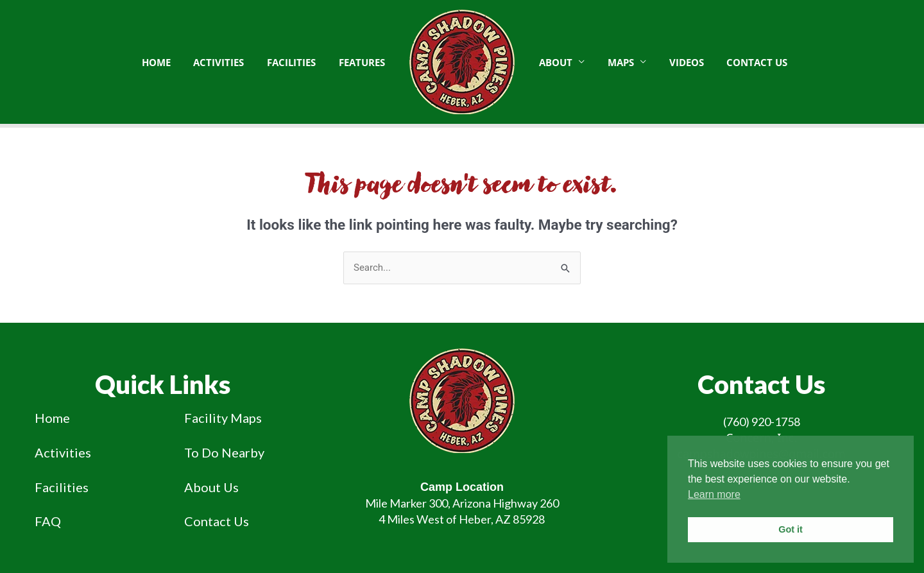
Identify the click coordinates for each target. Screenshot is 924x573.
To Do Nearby (224, 452)
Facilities (62, 487)
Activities (63, 452)
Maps (615, 62)
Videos (677, 62)
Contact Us (744, 62)
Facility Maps (223, 418)
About (554, 62)
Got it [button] (791, 529)
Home (52, 418)
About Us (211, 487)
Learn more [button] (714, 494)
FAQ (48, 521)
